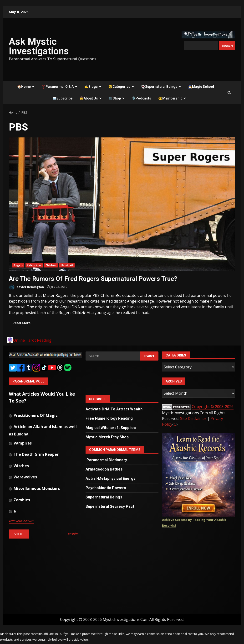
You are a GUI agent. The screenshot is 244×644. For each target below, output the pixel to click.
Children (51, 265)
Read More (22, 323)
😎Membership (170, 98)
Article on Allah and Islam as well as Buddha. (43, 430)
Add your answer (21, 521)
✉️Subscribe (62, 98)
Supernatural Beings (104, 497)
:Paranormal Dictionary (106, 460)
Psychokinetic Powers (106, 488)
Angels (18, 265)
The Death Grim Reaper (34, 455)
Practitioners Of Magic (33, 416)
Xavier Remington (26, 287)
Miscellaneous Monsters (34, 489)
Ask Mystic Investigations (39, 46)
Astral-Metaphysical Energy (110, 479)
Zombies (19, 500)
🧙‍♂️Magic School (201, 87)
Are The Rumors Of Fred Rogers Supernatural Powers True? (122, 204)
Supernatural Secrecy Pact (110, 506)
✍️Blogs (91, 87)
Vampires (20, 444)
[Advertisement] (45, 578)
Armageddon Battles (104, 469)
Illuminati (67, 265)
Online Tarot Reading (32, 340)
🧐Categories (119, 87)
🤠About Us (89, 98)
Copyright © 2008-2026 (213, 407)
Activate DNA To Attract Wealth (114, 409)
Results (73, 534)
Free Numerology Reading (109, 418)
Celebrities (34, 265)
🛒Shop (115, 98)
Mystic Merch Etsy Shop (107, 437)
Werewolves (23, 477)
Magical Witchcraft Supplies (111, 428)
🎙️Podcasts (141, 98)
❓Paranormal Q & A (58, 87)
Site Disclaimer (193, 419)
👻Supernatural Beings (159, 87)
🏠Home (24, 87)
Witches (19, 466)
